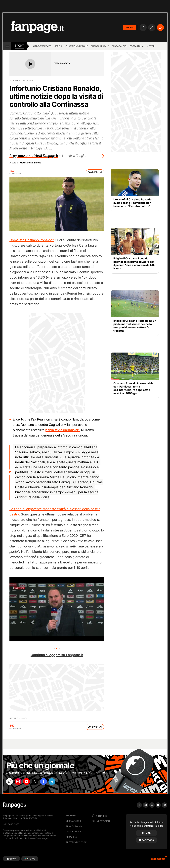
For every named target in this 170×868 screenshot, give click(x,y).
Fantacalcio (119, 46)
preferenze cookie (76, 842)
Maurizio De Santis (30, 163)
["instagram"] (19, 782)
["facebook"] (47, 782)
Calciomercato (42, 46)
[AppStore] (11, 859)
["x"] (38, 782)
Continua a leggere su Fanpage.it (57, 655)
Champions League (77, 46)
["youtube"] (29, 782)
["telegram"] (56, 782)
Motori (151, 46)
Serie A (58, 46)
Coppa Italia (137, 46)
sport (19, 46)
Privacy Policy (74, 826)
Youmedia (71, 816)
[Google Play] (30, 859)
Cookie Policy (74, 832)
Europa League (100, 46)
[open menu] (7, 46)
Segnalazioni (73, 821)
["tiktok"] (10, 782)
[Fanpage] (14, 805)
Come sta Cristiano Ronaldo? (32, 240)
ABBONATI (130, 27)
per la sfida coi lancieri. (63, 430)
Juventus (14, 718)
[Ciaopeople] (159, 859)
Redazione (72, 837)
